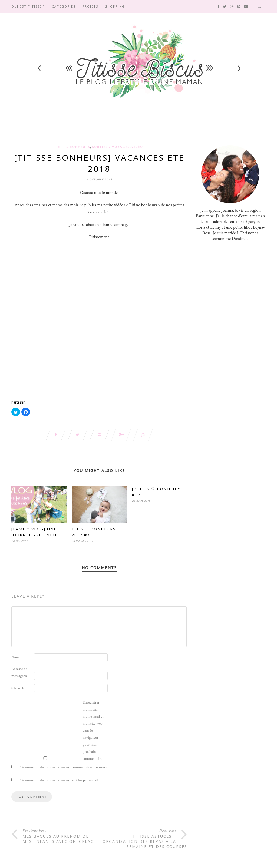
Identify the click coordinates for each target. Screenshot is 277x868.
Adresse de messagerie (19, 672)
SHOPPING (115, 6)
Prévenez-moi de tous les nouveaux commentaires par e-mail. (64, 767)
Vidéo (137, 147)
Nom (15, 657)
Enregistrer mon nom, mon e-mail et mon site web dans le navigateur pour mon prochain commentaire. (93, 731)
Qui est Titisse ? (28, 6)
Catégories (64, 6)
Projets (90, 6)
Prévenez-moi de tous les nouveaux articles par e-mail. (59, 780)
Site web (18, 688)
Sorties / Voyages (111, 147)
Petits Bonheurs (73, 147)
